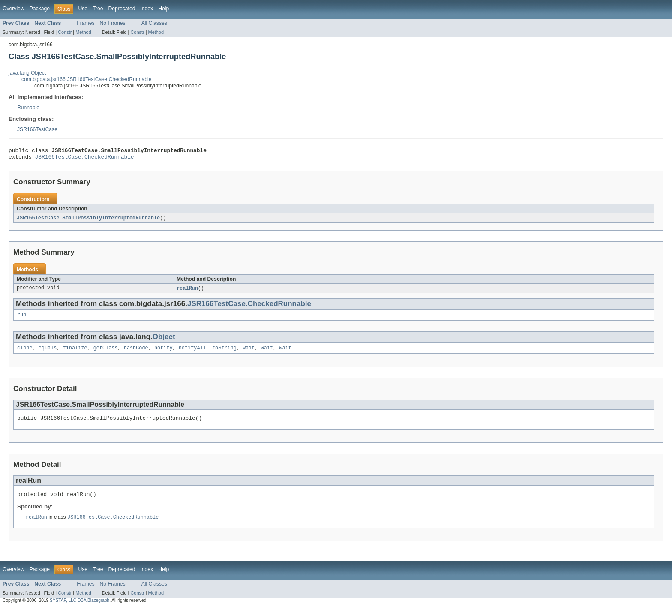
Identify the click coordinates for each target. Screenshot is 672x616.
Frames (85, 23)
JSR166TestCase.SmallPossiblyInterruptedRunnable (88, 221)
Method (83, 32)
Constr (65, 32)
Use (83, 9)
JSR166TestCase (37, 129)
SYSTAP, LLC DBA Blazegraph (79, 608)
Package (40, 9)
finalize (75, 353)
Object (164, 341)
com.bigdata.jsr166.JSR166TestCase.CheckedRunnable (86, 79)
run (22, 319)
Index (147, 9)
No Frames (113, 23)
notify (163, 353)
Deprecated (122, 9)
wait (249, 353)
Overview (13, 9)
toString (224, 353)
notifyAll (192, 353)
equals (48, 353)
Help (163, 9)
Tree (98, 9)
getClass (106, 353)
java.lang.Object (27, 73)
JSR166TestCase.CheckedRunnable (85, 159)
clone (25, 353)
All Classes (154, 23)
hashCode (136, 353)
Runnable (28, 108)
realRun (187, 291)
